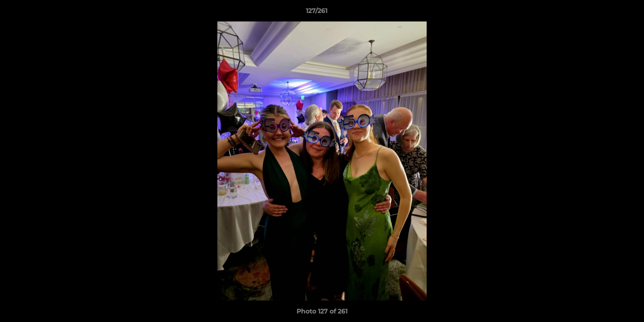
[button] (606, 13)
